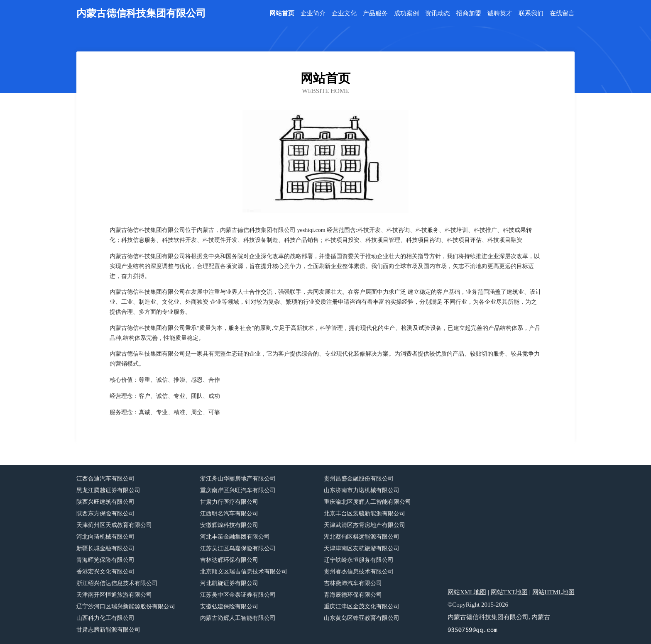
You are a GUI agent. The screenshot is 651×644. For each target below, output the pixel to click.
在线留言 (562, 13)
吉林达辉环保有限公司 (229, 560)
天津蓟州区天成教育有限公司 (114, 525)
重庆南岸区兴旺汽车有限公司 (238, 490)
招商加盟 (469, 13)
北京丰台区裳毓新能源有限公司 (365, 513)
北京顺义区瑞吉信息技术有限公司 (244, 572)
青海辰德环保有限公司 (353, 595)
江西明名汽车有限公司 (229, 513)
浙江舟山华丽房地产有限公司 (238, 479)
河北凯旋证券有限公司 (229, 583)
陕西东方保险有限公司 (105, 513)
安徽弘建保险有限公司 (229, 606)
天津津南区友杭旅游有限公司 (362, 548)
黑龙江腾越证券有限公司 (108, 490)
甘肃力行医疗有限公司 (229, 502)
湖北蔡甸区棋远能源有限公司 (362, 537)
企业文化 (344, 13)
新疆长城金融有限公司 (105, 548)
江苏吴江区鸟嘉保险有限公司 (238, 548)
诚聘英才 (500, 13)
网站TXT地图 (509, 592)
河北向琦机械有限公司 (105, 537)
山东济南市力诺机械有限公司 (362, 490)
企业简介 (313, 13)
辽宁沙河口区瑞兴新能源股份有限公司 (126, 606)
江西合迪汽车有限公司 (105, 479)
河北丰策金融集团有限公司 (235, 537)
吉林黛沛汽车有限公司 (353, 583)
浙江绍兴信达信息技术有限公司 (117, 583)
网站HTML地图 (554, 592)
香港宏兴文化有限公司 (105, 572)
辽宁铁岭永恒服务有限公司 (359, 560)
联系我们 (531, 13)
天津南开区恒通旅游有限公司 (114, 595)
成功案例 (406, 13)
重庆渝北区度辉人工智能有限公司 (367, 502)
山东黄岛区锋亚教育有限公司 (362, 618)
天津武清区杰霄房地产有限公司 (365, 525)
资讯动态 (438, 13)
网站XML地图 (467, 592)
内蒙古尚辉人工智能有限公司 (238, 618)
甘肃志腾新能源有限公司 (108, 630)
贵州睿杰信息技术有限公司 (359, 572)
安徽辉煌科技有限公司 (229, 525)
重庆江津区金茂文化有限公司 (362, 606)
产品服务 (375, 13)
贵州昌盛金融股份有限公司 (359, 479)
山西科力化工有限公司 (105, 618)
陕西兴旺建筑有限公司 (105, 502)
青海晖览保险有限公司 (105, 560)
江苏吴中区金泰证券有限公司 (238, 595)
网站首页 (282, 13)
